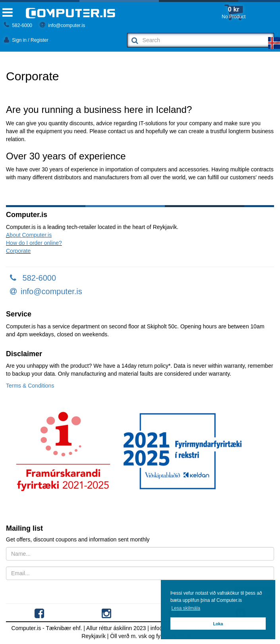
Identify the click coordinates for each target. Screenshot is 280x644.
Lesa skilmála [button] (186, 608)
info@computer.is (62, 25)
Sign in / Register (26, 40)
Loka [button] (218, 624)
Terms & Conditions (30, 386)
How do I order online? (34, 243)
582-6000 (18, 25)
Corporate (18, 251)
